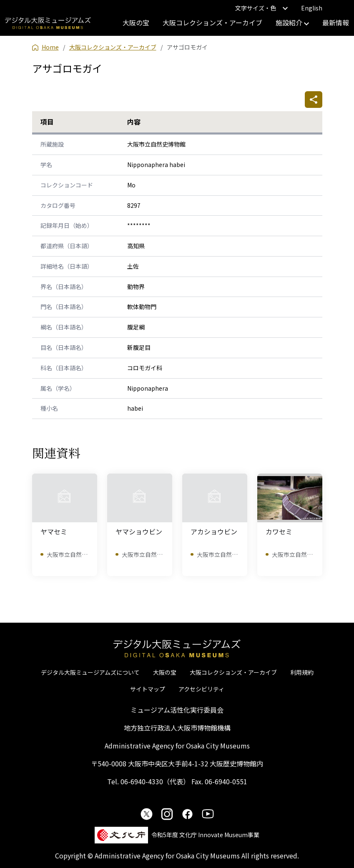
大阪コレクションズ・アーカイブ (212, 22)
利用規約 (302, 672)
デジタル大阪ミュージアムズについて (90, 672)
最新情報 (336, 22)
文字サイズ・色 (261, 8)
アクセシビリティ (201, 689)
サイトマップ (148, 689)
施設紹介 (292, 22)
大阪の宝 (136, 22)
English (312, 8)
